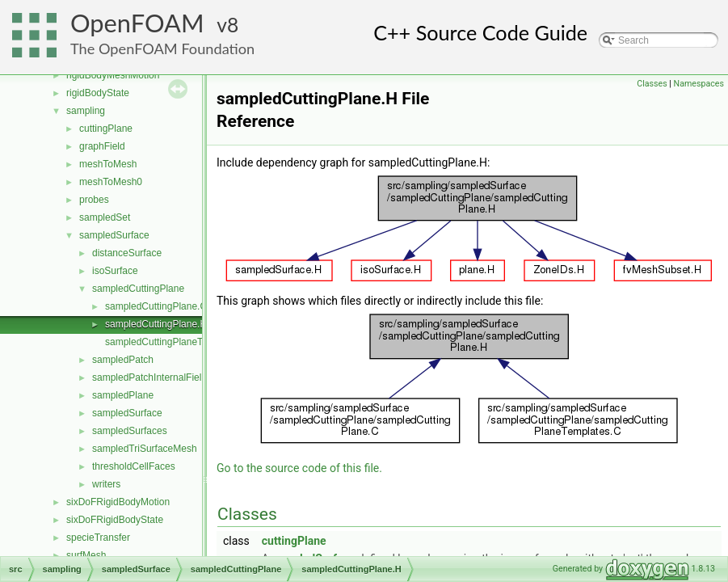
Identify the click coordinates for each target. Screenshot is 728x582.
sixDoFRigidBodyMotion (118, 502)
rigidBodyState (98, 93)
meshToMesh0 (111, 182)
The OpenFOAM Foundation (162, 48)
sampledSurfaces (130, 431)
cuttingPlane (106, 129)
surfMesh (86, 555)
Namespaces (699, 84)
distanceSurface (127, 253)
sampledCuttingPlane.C (156, 306)
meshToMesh (108, 164)
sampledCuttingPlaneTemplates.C (178, 342)
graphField (102, 146)
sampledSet (105, 217)
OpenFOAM (137, 23)
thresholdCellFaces (134, 466)
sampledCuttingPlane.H (156, 324)
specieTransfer (98, 538)
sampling (86, 111)
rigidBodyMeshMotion (113, 75)
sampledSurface (114, 235)
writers (106, 484)
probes (94, 200)
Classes (652, 84)
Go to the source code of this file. (299, 468)
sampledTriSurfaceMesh (145, 449)
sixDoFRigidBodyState (115, 520)
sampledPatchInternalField (149, 377)
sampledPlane (123, 395)
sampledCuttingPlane (138, 289)
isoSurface (115, 271)
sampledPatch (123, 360)
